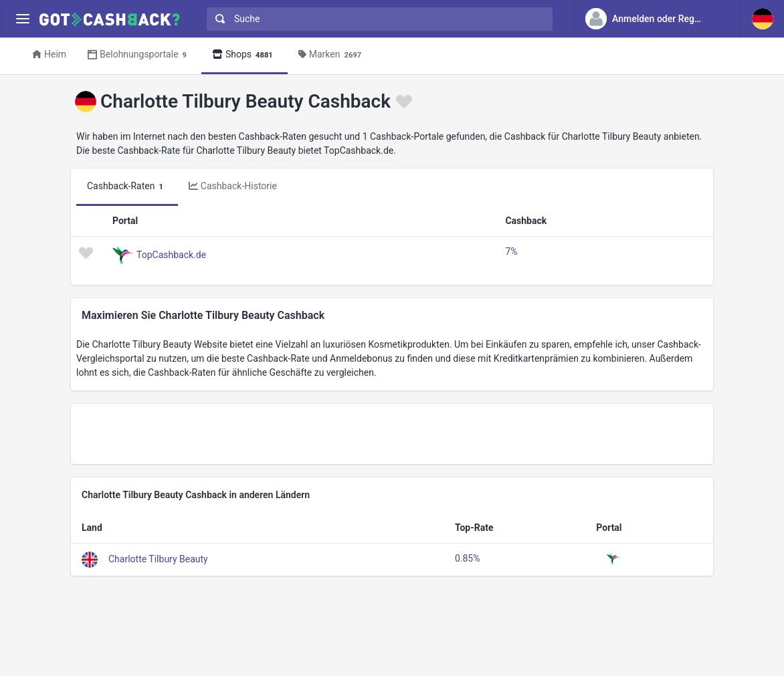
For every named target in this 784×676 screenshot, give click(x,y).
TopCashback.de (171, 255)
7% (511, 251)
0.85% (468, 558)
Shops (244, 55)
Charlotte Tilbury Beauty (158, 559)
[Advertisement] (392, 434)
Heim (49, 54)
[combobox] (377, 19)
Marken (332, 55)
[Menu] (22, 19)
